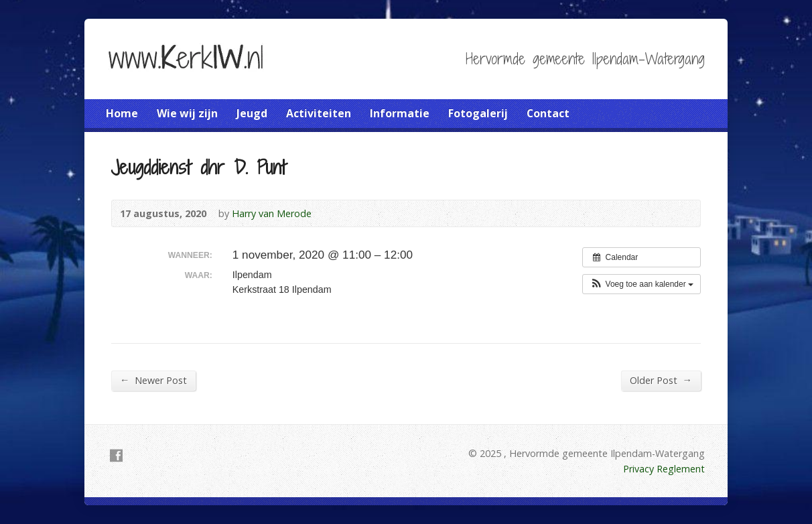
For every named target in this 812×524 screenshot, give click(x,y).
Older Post (661, 380)
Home (122, 113)
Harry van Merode (272, 213)
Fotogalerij (478, 113)
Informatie (400, 113)
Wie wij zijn (187, 113)
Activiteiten (319, 113)
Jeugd (252, 113)
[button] (641, 284)
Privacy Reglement (664, 469)
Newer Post (153, 380)
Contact (548, 113)
